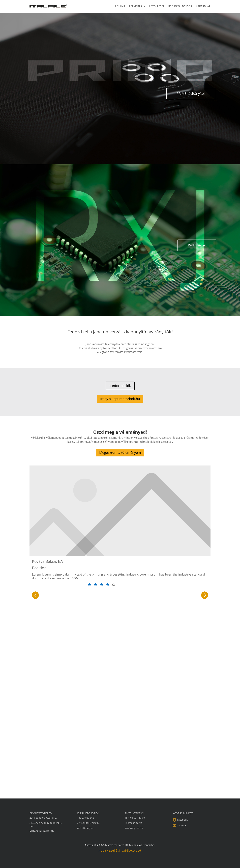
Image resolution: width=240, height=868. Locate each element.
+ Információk (120, 386)
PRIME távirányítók (191, 94)
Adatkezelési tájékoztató (120, 851)
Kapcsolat (203, 6)
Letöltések (157, 6)
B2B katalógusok (180, 6)
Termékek (136, 6)
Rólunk (120, 6)
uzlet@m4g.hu (85, 828)
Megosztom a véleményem (120, 453)
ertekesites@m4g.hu (89, 823)
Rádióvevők (197, 245)
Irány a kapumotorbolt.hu (120, 399)
